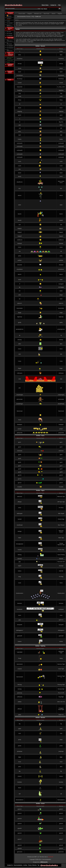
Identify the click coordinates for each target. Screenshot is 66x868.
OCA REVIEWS (10, 23)
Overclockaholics (18, 865)
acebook (9, 16)
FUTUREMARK (10, 36)
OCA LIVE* (9, 32)
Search (53, 14)
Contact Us (53, 5)
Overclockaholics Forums (24, 17)
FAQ (59, 5)
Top (39, 865)
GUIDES (8, 21)
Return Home (45, 5)
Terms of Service (32, 865)
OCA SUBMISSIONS (10, 50)
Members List (38, 14)
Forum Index (22, 14)
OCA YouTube (9, 34)
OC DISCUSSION (9, 43)
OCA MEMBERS (10, 46)
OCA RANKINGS (10, 48)
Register (30, 14)
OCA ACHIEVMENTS (10, 41)
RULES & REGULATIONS (10, 26)
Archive (25, 865)
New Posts (46, 14)
